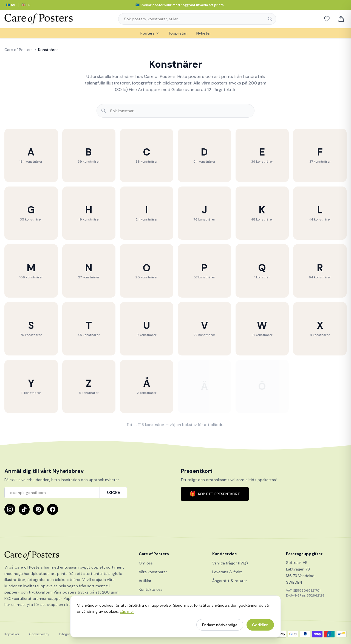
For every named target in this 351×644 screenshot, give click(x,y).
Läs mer (127, 614)
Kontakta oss (151, 589)
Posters (150, 33)
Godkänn (260, 627)
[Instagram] (10, 509)
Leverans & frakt (227, 572)
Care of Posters (19, 50)
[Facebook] (53, 509)
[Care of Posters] (65, 555)
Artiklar (145, 581)
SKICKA (113, 493)
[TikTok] (24, 509)
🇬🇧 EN (26, 5)
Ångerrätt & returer (230, 581)
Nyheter (204, 33)
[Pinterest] (38, 509)
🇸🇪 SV (11, 5)
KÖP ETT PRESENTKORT (215, 494)
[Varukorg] (341, 19)
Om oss (146, 563)
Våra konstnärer (153, 572)
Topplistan (178, 33)
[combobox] (197, 19)
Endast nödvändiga (220, 627)
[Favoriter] (327, 19)
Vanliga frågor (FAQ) (230, 563)
